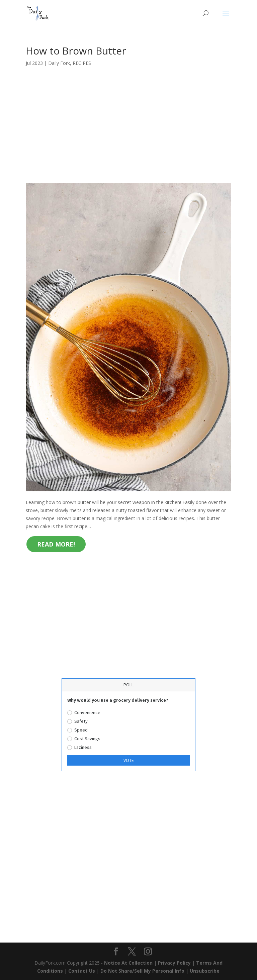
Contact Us (82, 971)
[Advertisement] (128, 134)
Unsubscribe (205, 971)
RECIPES (82, 63)
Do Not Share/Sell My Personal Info (142, 971)
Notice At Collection (129, 963)
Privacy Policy (174, 963)
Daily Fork (59, 63)
